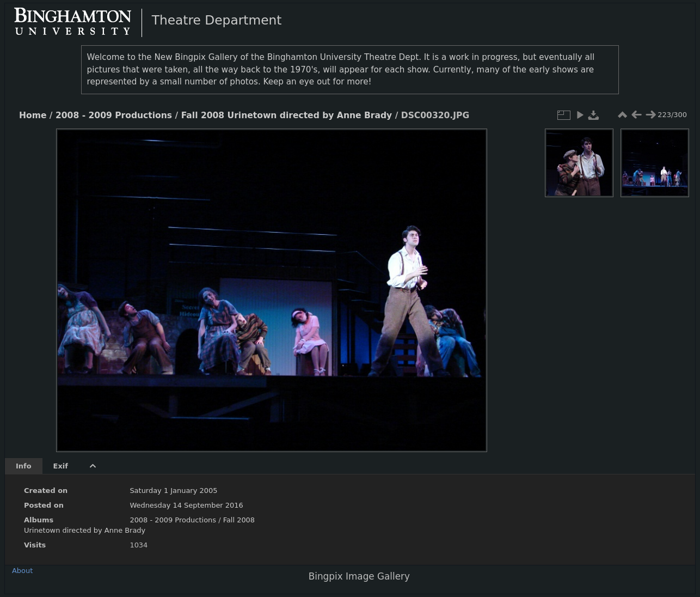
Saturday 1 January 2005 (173, 491)
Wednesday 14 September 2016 (186, 505)
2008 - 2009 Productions (114, 115)
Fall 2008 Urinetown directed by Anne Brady (287, 115)
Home (33, 115)
